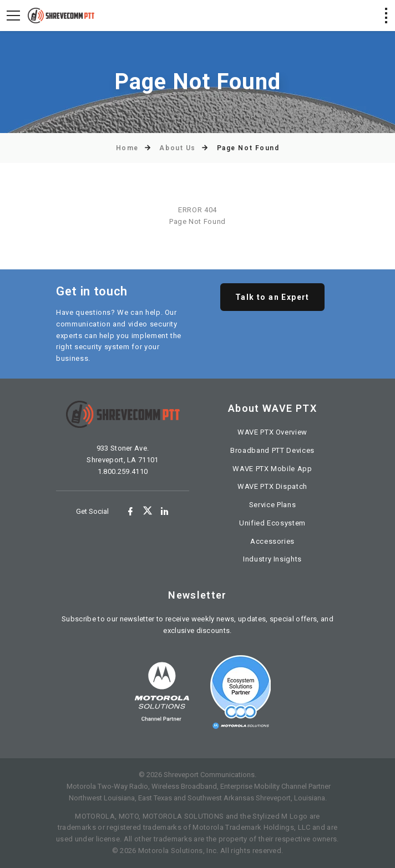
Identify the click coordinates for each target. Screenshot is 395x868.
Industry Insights (272, 559)
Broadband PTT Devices (272, 450)
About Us (177, 148)
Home (127, 148)
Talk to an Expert (272, 297)
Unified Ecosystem (272, 523)
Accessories (272, 541)
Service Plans (272, 505)
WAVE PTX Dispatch (272, 486)
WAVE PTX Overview (272, 432)
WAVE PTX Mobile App (272, 469)
